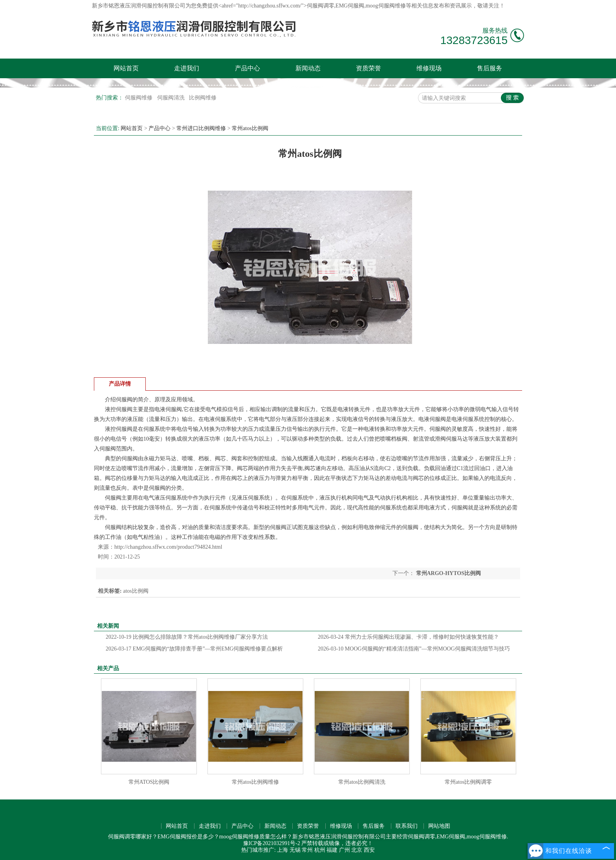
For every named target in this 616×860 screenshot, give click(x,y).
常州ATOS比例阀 (149, 782)
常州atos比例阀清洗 (362, 782)
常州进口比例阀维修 (201, 128)
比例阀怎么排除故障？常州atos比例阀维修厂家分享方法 (187, 637)
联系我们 (407, 826)
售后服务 (489, 68)
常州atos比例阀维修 (256, 782)
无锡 (295, 850)
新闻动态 (308, 68)
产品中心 (247, 68)
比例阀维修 (203, 98)
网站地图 (439, 826)
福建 (332, 850)
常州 (307, 850)
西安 (369, 850)
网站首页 (126, 68)
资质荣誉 (368, 68)
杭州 (320, 850)
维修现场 (429, 68)
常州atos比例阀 (250, 128)
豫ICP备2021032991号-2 (272, 843)
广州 (345, 850)
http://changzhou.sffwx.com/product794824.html (168, 547)
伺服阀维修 (139, 98)
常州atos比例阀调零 (468, 782)
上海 (282, 850)
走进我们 (187, 68)
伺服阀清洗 (172, 98)
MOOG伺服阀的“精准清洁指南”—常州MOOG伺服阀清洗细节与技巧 (414, 649)
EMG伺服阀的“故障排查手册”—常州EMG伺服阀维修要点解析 (194, 649)
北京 (357, 850)
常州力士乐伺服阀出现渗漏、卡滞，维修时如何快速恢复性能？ (408, 637)
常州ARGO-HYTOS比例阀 (448, 573)
